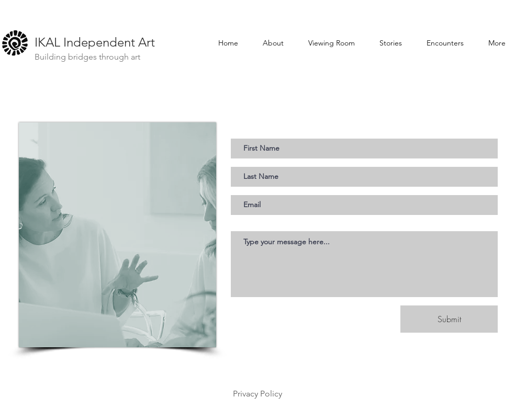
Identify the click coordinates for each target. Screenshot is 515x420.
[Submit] (449, 319)
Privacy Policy (257, 394)
